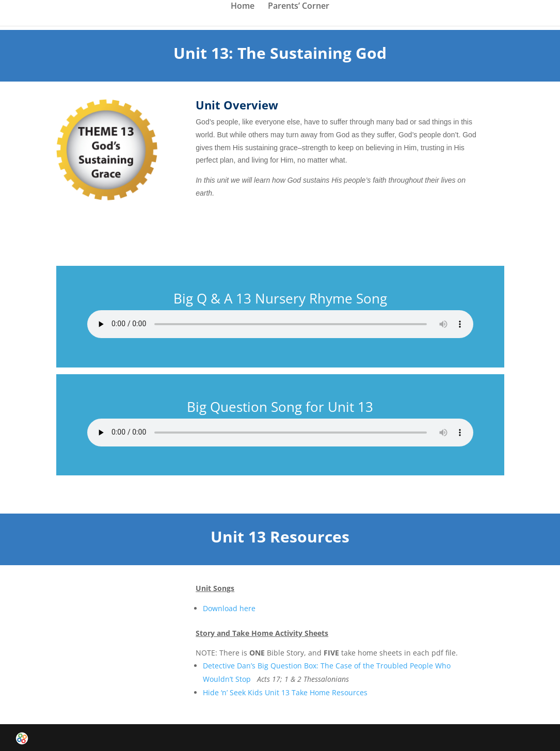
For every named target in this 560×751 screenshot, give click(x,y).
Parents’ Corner (299, 7)
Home (243, 7)
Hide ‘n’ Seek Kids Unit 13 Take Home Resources (285, 692)
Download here (229, 608)
